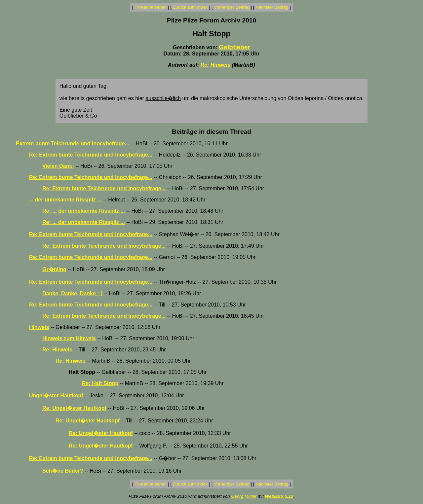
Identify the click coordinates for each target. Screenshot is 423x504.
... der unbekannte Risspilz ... (65, 200)
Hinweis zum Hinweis (69, 338)
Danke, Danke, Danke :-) (72, 293)
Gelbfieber (234, 47)
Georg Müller (244, 496)
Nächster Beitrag (272, 7)
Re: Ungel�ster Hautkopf (74, 408)
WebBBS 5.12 (279, 496)
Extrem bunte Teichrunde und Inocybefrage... (73, 144)
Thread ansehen (151, 7)
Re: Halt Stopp (100, 383)
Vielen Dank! (58, 166)
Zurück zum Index (190, 7)
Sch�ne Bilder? (63, 471)
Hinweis (39, 327)
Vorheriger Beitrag (231, 7)
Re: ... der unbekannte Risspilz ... (84, 211)
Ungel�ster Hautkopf (56, 396)
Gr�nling (54, 269)
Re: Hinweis (216, 65)
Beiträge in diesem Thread (211, 132)
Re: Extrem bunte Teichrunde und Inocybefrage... (91, 155)
